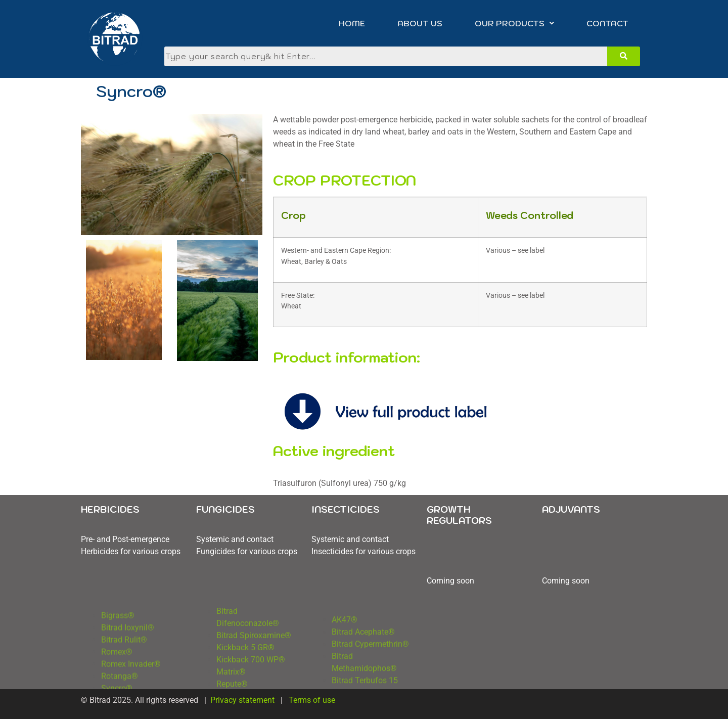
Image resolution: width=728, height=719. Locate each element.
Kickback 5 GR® (246, 672)
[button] (514, 23)
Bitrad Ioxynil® (129, 656)
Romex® (117, 680)
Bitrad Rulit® (124, 668)
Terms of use (313, 700)
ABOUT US (420, 23)
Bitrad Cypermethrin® (370, 675)
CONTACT (607, 23)
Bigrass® (118, 643)
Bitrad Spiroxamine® (254, 660)
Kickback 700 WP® (251, 684)
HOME (352, 23)
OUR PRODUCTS (514, 23)
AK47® (345, 651)
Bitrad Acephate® (363, 663)
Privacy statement (242, 700)
